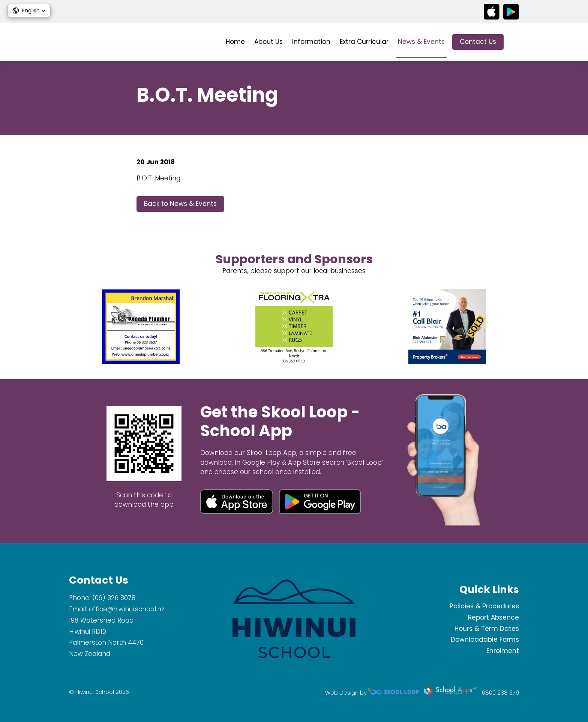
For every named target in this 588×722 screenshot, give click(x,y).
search (515, 42)
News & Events (421, 42)
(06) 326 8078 (114, 598)
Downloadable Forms (485, 639)
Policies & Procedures (484, 606)
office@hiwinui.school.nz (127, 609)
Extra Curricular (364, 42)
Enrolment (503, 651)
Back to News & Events (180, 204)
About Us (268, 42)
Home (235, 42)
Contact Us (478, 42)
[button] (29, 11)
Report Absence (493, 617)
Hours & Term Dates (487, 629)
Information (311, 42)
